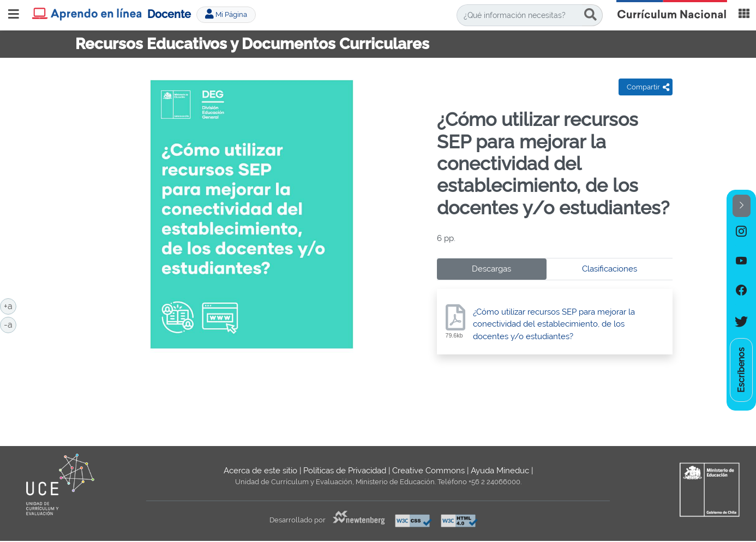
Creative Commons (428, 471)
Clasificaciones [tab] (610, 269)
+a (10, 305)
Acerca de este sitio (260, 471)
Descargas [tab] (491, 269)
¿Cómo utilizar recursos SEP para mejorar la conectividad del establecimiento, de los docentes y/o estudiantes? (554, 324)
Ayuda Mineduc (500, 471)
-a (10, 324)
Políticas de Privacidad (345, 471)
